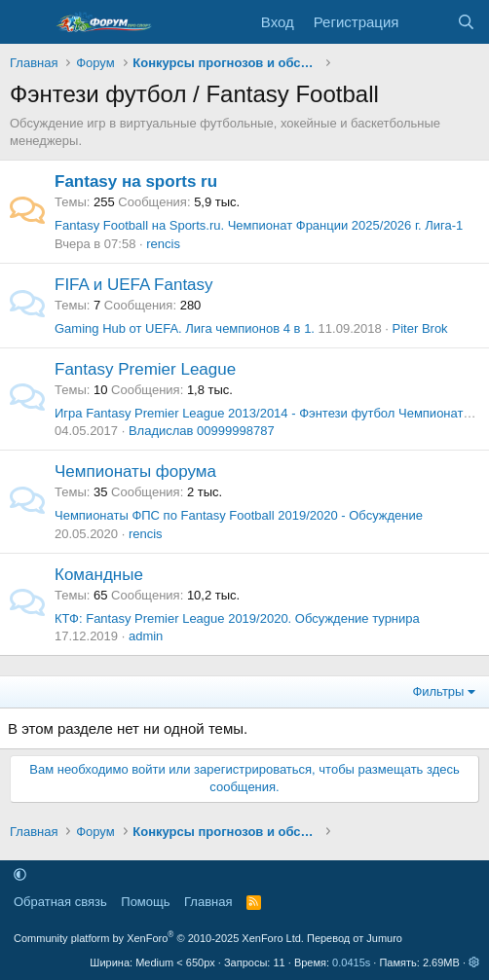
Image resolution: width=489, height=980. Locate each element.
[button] (20, 874)
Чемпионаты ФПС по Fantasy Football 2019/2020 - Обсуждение (239, 515)
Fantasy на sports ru (136, 181)
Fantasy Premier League (145, 369)
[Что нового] (427, 22)
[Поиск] (466, 22)
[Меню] (27, 22)
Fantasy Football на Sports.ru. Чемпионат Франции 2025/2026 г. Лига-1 (259, 225)
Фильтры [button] (438, 691)
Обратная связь (60, 902)
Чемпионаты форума (135, 472)
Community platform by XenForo (159, 938)
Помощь (145, 902)
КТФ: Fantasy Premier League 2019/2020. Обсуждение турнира (237, 618)
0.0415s (351, 962)
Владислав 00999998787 (202, 431)
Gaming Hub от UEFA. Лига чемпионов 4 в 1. (185, 328)
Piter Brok (420, 328)
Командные (99, 575)
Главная (208, 902)
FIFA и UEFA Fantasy (134, 285)
